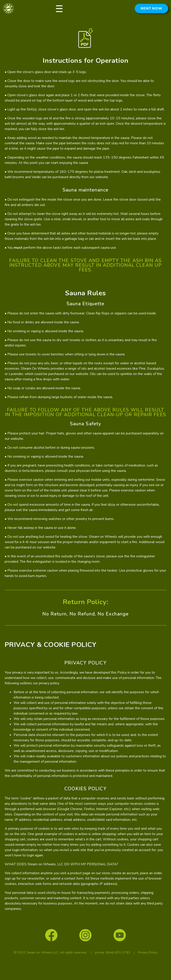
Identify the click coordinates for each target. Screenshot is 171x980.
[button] (59, 8)
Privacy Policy (148, 952)
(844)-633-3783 (118, 952)
